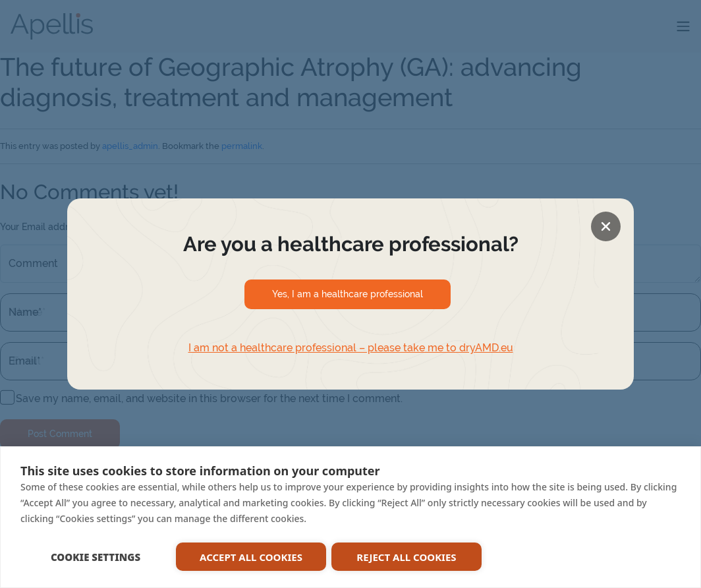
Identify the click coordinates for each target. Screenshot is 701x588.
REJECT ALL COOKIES (406, 557)
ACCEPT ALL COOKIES (251, 557)
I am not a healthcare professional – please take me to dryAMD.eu (351, 348)
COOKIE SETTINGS (96, 557)
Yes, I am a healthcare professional (348, 294)
